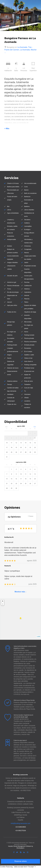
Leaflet (39, 636)
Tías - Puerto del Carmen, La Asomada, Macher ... (20, 50)
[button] (34, 427)
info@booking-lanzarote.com (20, 823)
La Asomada (22, 47)
